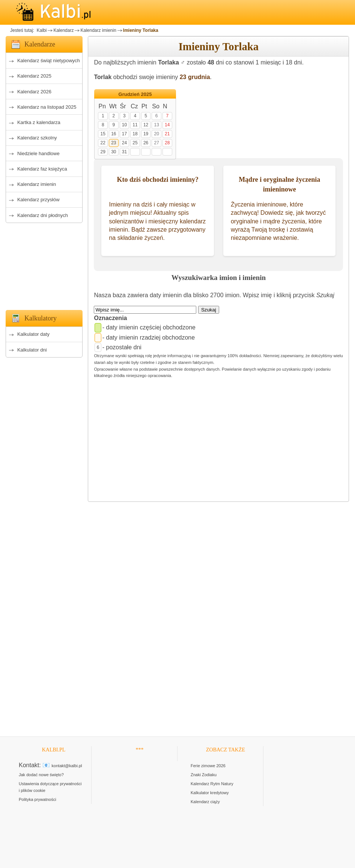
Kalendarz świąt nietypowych (49, 61)
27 (156, 143)
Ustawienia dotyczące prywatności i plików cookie (50, 787)
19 (146, 134)
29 (103, 152)
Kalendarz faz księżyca (42, 169)
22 (103, 143)
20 (156, 134)
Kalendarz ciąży (205, 802)
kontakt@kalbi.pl (67, 766)
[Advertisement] (44, 264)
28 (167, 143)
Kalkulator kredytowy (210, 793)
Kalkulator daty (33, 334)
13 (156, 125)
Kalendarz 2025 (34, 76)
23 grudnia (195, 77)
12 (146, 125)
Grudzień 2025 (135, 94)
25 (135, 143)
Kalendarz (63, 30)
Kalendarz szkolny (37, 138)
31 (124, 152)
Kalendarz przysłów (38, 200)
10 (124, 125)
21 (167, 134)
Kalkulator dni (32, 350)
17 (124, 134)
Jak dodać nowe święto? (41, 775)
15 (103, 134)
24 (124, 143)
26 (146, 143)
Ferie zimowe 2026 (208, 766)
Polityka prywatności (38, 799)
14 (167, 125)
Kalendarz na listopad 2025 (47, 107)
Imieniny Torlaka (141, 30)
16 (114, 134)
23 (114, 143)
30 (114, 152)
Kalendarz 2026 (34, 92)
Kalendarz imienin (98, 30)
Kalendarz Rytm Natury (212, 784)
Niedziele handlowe (38, 153)
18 (135, 134)
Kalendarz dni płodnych (43, 215)
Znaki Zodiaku (204, 775)
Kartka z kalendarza (39, 122)
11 (135, 125)
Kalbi (41, 30)
